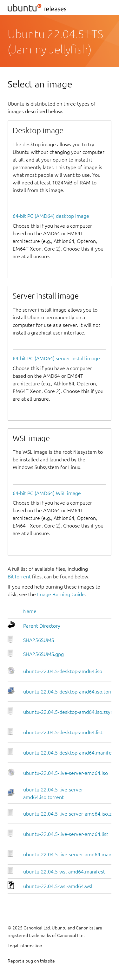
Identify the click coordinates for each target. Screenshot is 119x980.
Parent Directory (42, 626)
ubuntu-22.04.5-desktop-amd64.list (63, 732)
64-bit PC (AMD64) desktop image (51, 216)
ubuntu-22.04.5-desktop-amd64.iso (63, 671)
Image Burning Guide (61, 594)
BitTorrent (19, 576)
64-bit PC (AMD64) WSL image (47, 493)
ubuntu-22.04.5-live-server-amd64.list (66, 834)
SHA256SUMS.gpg (43, 654)
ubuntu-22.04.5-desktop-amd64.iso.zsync (69, 712)
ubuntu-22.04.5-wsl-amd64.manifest (64, 872)
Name (30, 611)
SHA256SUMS (39, 640)
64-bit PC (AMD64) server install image (56, 358)
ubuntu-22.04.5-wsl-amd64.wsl (58, 886)
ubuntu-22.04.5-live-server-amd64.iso (66, 773)
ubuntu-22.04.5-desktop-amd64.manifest (69, 753)
